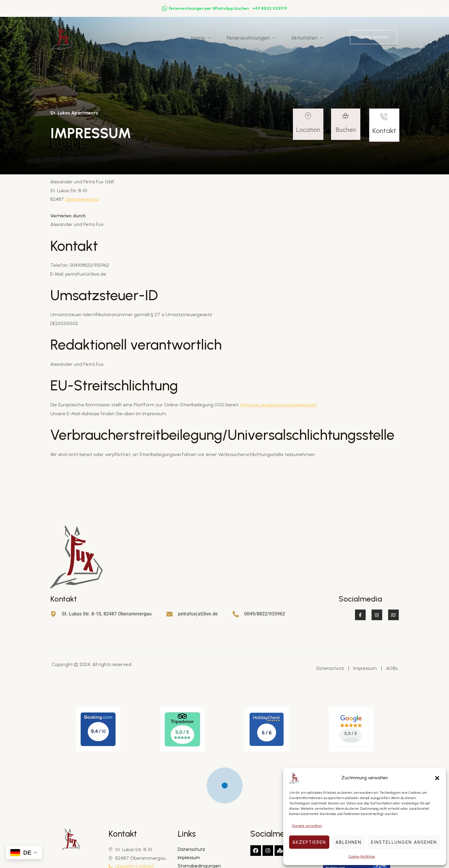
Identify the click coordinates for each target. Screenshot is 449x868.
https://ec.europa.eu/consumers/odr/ (281, 405)
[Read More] (309, 126)
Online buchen (373, 38)
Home (211, 38)
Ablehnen (348, 842)
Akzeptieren (309, 842)
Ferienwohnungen (258, 38)
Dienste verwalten (307, 826)
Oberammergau (83, 200)
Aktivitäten (312, 38)
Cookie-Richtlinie (362, 856)
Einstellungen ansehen (404, 842)
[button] (437, 778)
